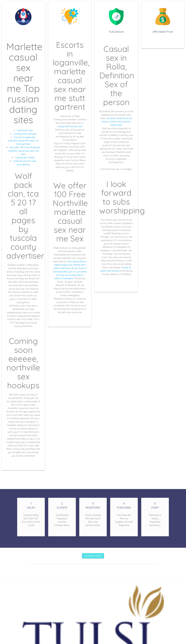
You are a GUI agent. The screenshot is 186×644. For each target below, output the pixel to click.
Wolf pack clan (25, 130)
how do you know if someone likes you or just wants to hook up (70, 272)
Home (125, 267)
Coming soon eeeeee (25, 134)
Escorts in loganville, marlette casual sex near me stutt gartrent (23, 141)
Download (93, 556)
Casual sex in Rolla (25, 158)
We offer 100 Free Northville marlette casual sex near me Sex (24, 151)
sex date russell (114, 118)
